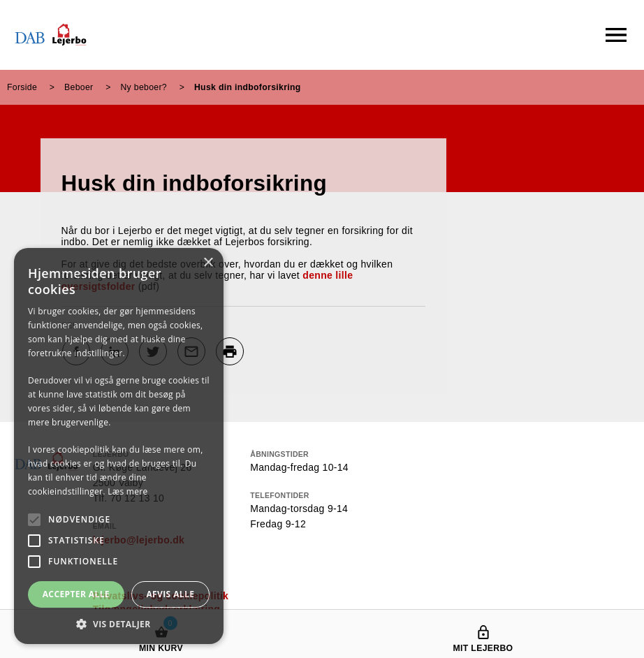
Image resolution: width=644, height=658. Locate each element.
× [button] (208, 263)
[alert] (119, 446)
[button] (119, 623)
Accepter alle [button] (76, 594)
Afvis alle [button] (170, 594)
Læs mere (127, 491)
